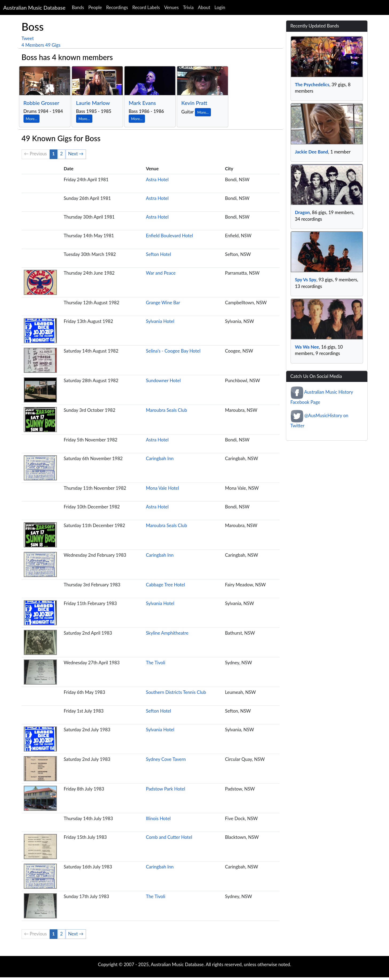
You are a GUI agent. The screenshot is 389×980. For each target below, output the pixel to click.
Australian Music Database (34, 7)
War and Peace (161, 273)
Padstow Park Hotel (165, 789)
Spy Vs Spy (306, 280)
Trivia (188, 7)
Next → (76, 154)
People (95, 7)
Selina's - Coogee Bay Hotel (173, 351)
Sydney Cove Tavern (166, 759)
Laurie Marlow (93, 103)
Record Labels (146, 7)
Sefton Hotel (158, 254)
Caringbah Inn (160, 458)
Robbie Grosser (41, 103)
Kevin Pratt (194, 103)
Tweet (28, 38)
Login (220, 7)
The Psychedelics (312, 84)
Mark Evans (142, 103)
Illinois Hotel (158, 818)
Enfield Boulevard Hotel (169, 236)
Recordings (117, 7)
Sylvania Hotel (160, 321)
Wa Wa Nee (307, 347)
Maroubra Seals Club (166, 410)
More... (32, 119)
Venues (172, 7)
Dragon (302, 212)
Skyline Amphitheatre (167, 633)
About (204, 7)
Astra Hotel (157, 179)
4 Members (33, 45)
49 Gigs (53, 45)
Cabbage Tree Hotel (165, 585)
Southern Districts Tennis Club (176, 692)
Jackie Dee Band (312, 152)
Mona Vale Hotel (162, 488)
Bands (78, 7)
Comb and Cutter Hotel (169, 837)
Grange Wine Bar (163, 303)
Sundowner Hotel (163, 380)
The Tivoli (156, 663)
